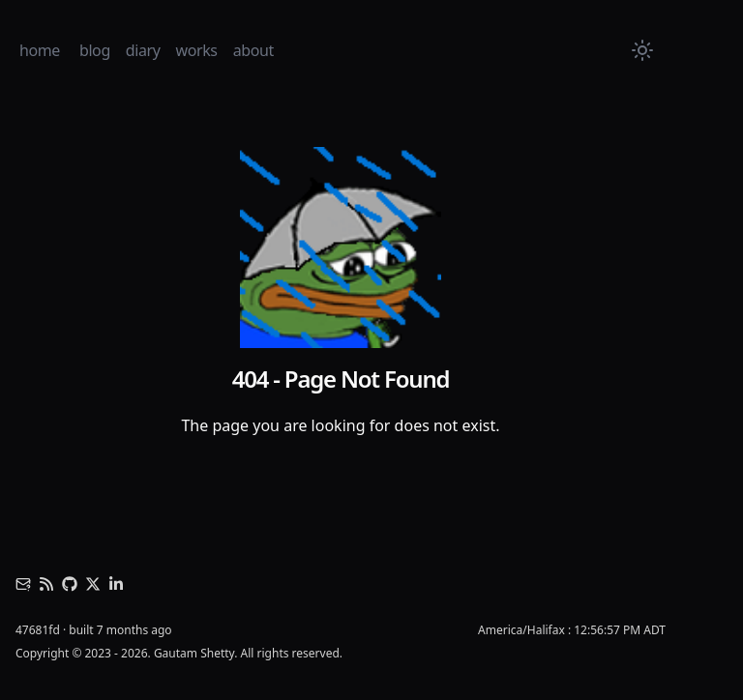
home (40, 50)
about (253, 50)
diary (143, 50)
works (197, 50)
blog (95, 50)
